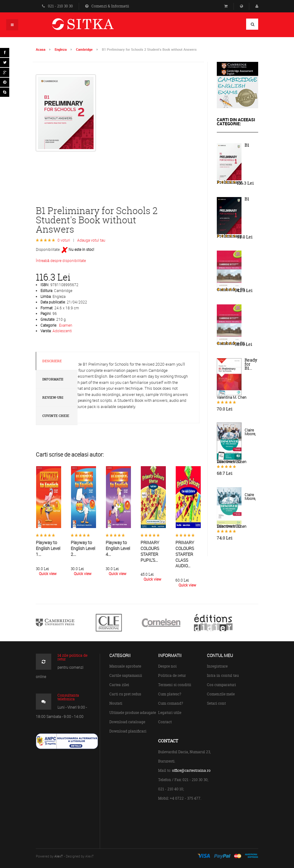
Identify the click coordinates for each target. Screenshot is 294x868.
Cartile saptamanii (126, 675)
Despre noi (167, 666)
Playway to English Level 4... (118, 548)
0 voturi (64, 240)
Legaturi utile (170, 713)
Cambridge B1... (232, 290)
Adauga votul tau (91, 240)
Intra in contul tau (223, 675)
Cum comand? (171, 703)
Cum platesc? (170, 694)
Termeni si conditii (175, 685)
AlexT (59, 856)
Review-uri (53, 397)
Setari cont (216, 703)
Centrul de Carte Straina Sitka (92, 27)
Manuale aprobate (125, 666)
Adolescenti (62, 331)
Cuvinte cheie (56, 416)
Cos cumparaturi (221, 685)
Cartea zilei (119, 685)
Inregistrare (217, 666)
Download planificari (128, 731)
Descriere (52, 361)
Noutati (116, 703)
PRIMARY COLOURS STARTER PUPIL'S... (150, 551)
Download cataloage (127, 722)
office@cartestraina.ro (191, 770)
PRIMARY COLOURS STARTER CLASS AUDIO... (185, 554)
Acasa (41, 49)
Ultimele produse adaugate (133, 713)
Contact (165, 722)
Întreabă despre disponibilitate (61, 260)
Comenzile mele (221, 694)
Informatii (53, 379)
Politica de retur (172, 675)
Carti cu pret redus (125, 694)
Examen (66, 325)
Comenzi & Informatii (107, 6)
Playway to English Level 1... (48, 548)
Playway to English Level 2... (83, 548)
